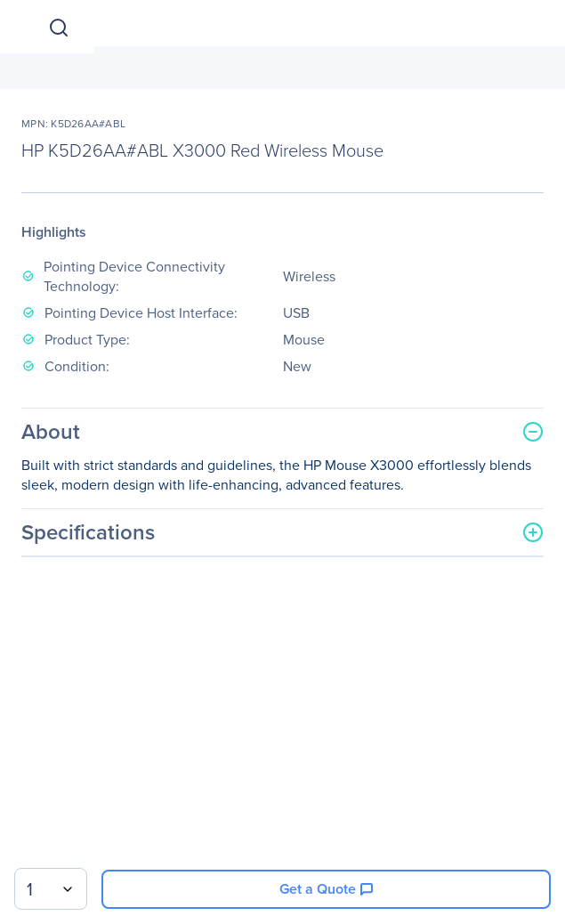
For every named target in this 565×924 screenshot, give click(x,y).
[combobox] (51, 889)
